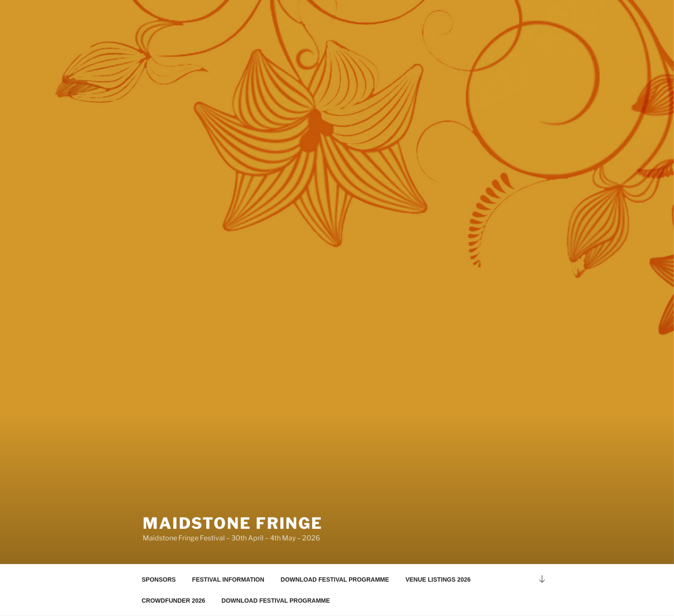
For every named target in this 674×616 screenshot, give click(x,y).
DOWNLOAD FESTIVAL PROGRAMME (335, 579)
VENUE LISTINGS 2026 (438, 579)
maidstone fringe (233, 523)
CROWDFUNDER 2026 (174, 601)
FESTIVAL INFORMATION (228, 579)
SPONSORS (159, 579)
